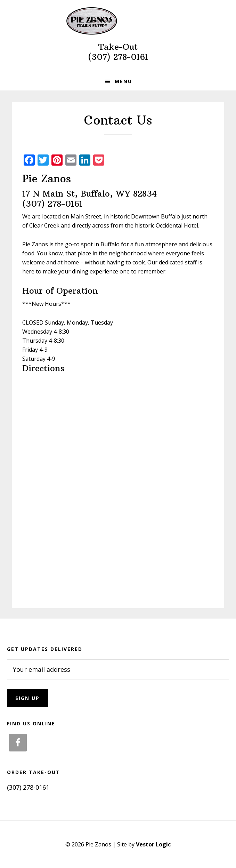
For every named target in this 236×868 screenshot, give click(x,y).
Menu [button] (123, 81)
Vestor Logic (153, 844)
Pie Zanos (118, 21)
